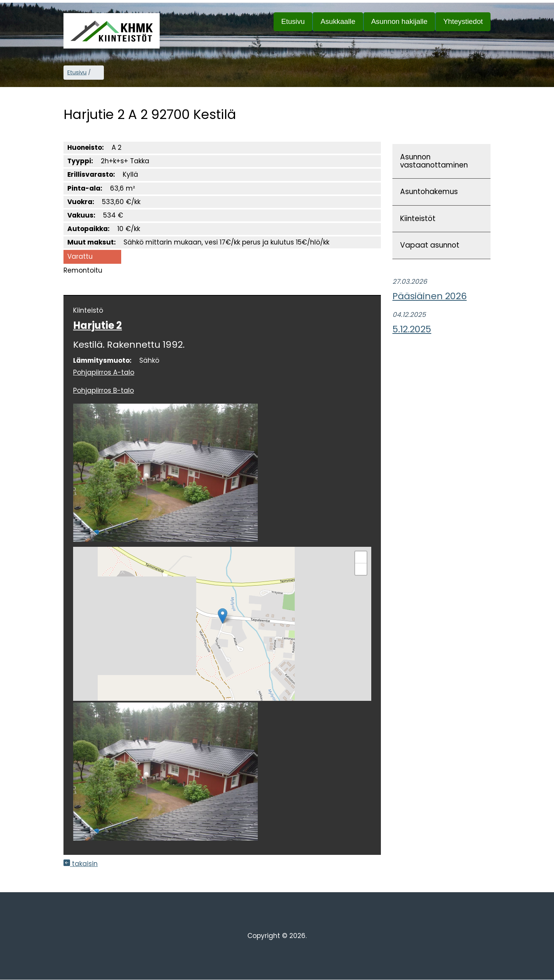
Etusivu (293, 21)
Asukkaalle (342, 24)
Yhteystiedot (463, 21)
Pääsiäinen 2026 (430, 296)
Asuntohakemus (429, 192)
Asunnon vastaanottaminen (434, 161)
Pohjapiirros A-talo (104, 372)
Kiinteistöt (418, 219)
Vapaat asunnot (430, 245)
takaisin (81, 864)
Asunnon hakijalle (403, 24)
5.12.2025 (412, 329)
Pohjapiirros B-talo (103, 390)
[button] (223, 616)
